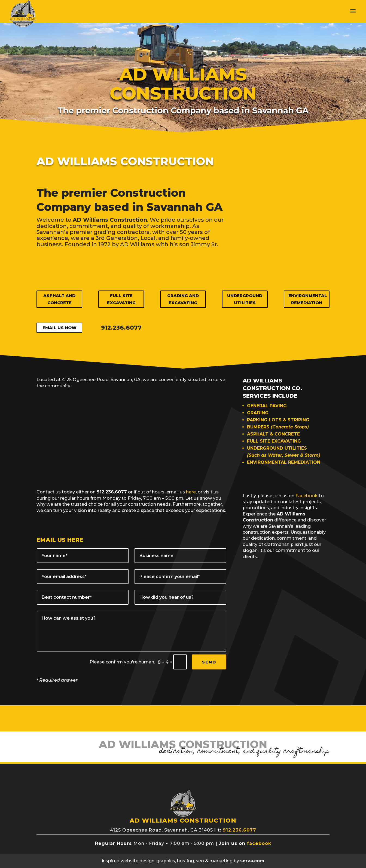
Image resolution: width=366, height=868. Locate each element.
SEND (209, 662)
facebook (259, 843)
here (191, 492)
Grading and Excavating (183, 299)
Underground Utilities (245, 299)
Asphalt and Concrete (59, 299)
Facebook (307, 496)
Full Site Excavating (121, 299)
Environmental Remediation (308, 299)
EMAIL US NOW (60, 328)
